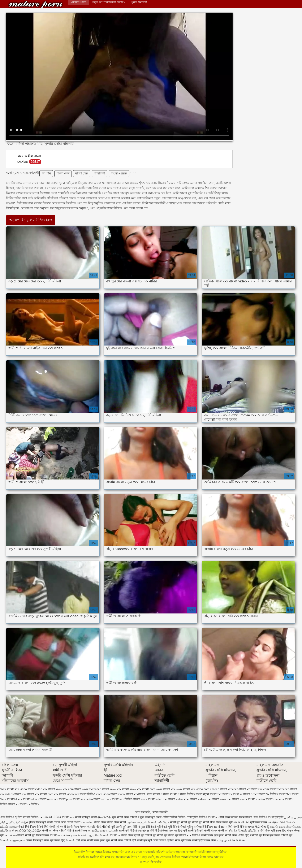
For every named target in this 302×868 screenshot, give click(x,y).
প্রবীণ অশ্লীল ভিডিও (174, 817)
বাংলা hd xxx (31, 799)
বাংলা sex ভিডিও (122, 799)
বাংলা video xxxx (179, 799)
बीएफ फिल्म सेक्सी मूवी (221, 822)
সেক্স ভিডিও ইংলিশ (11, 817)
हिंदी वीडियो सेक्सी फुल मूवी (164, 830)
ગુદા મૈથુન (22, 822)
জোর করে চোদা (64, 822)
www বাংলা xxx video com (193, 789)
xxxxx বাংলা (126, 794)
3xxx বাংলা (7, 789)
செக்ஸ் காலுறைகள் (13, 840)
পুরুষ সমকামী (139, 2)
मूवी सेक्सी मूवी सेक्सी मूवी (166, 835)
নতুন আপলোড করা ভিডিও (109, 2)
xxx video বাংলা (287, 789)
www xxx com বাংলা (68, 789)
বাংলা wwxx (240, 799)
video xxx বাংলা (45, 789)
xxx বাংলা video (64, 794)
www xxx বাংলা (119, 789)
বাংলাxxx (214, 817)
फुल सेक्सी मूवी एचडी (151, 817)
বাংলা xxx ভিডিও (190, 835)
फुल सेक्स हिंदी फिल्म (203, 827)
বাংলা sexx (140, 799)
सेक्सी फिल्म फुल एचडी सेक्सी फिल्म (219, 835)
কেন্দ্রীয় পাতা (79, 2)
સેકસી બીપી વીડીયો (99, 827)
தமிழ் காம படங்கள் (105, 830)
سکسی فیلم (8, 822)
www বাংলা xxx (166, 789)
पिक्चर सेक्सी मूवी (219, 830)
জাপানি (46, 173)
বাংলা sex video (83, 799)
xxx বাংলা (28, 794)
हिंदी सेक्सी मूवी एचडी (55, 827)
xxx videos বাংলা (11, 794)
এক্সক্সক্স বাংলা (169, 794)
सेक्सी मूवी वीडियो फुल (131, 830)
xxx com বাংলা (267, 789)
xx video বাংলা (237, 789)
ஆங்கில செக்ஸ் (99, 835)
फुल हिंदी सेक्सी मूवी (151, 827)
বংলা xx (227, 794)
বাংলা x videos (275, 799)
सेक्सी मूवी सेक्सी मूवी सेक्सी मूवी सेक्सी (190, 822)
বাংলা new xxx (49, 799)
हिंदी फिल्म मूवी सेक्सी (271, 830)
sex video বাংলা (24, 789)
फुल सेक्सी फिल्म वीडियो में (126, 817)
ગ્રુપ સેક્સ (239, 840)
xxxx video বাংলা (107, 794)
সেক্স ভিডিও (159, 840)
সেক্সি (241, 835)
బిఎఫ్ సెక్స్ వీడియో (30, 830)
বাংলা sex (68, 817)
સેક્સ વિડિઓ (241, 822)
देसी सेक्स (81, 840)
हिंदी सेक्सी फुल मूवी (142, 840)
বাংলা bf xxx (14, 799)
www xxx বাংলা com (142, 789)
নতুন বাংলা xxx (212, 794)
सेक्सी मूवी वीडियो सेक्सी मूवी (176, 827)
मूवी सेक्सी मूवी (119, 827)
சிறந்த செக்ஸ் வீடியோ (244, 830)
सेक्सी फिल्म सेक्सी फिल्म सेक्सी (110, 822)
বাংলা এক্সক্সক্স (119, 173)
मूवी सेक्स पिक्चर (259, 822)
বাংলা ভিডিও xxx (33, 817)
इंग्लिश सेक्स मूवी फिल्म (180, 840)
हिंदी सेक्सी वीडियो (237, 827)
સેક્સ (15, 830)
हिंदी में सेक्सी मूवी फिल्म (257, 835)
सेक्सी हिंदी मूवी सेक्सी (86, 817)
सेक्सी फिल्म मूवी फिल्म (38, 840)
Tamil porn (220, 827)
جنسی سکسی (293, 817)
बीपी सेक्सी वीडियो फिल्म (232, 817)
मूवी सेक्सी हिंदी (58, 840)
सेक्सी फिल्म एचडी (97, 840)
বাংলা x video (256, 799)
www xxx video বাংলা (95, 789)
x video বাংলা (218, 789)
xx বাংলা (252, 789)
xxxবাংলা (139, 794)
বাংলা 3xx (285, 794)
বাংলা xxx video (83, 822)
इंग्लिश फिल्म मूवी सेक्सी (41, 822)
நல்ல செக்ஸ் (79, 835)
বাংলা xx (14, 804)
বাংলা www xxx (222, 799)
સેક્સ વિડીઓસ (257, 827)
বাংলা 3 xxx (251, 794)
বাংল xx (238, 794)
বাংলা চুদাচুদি (276, 817)
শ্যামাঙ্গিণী (100, 173)
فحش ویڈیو (224, 840)
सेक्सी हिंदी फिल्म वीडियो (31, 827)
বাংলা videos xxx (201, 799)
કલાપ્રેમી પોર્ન (277, 822)
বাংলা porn (65, 799)
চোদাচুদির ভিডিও (197, 817)
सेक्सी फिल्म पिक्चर (77, 827)
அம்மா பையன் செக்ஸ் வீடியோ (148, 822)
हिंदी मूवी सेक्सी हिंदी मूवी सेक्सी (194, 830)
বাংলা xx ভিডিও (29, 804)
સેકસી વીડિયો (53, 817)
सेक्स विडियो (133, 827)
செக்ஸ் (71, 840)
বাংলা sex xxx (102, 799)
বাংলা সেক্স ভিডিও (257, 817)
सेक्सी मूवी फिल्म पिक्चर (37, 835)
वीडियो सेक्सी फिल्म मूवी (79, 830)
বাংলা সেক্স (63, 173)
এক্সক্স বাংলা (153, 794)
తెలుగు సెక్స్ (104, 817)
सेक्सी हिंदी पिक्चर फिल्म (204, 840)
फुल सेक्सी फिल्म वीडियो (118, 840)
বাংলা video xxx (158, 799)
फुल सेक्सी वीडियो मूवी (281, 835)
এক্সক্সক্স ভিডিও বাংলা (190, 794)
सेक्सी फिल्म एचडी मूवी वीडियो (137, 835)
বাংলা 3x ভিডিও (268, 794)
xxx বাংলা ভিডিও (85, 794)
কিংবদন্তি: (35, 5)
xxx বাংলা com (44, 794)
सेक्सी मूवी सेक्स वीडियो (54, 830)
